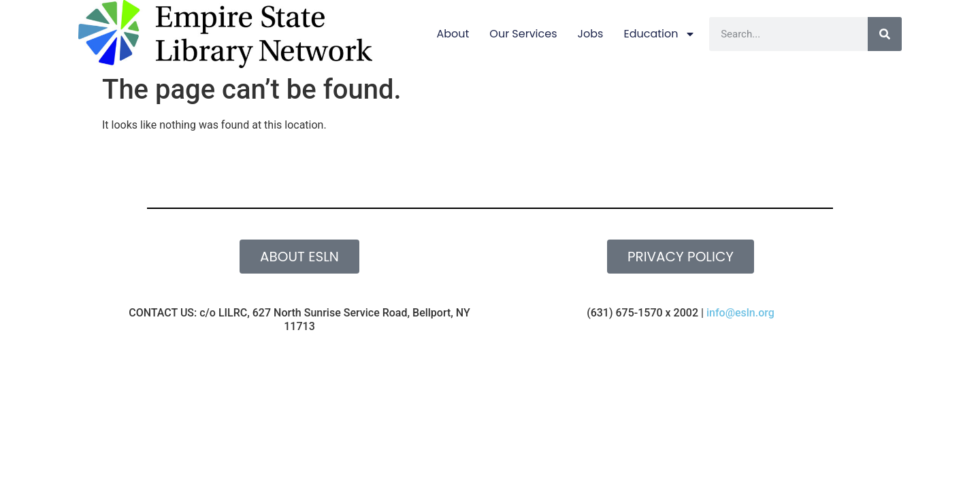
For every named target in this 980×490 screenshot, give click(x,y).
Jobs (591, 34)
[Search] (885, 34)
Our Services (523, 34)
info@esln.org (740, 313)
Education (659, 34)
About (453, 34)
